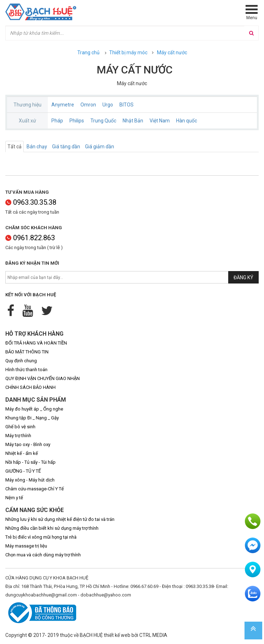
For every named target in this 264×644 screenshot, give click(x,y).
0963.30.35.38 (31, 202)
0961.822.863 (30, 238)
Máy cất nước (172, 53)
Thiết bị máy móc (128, 53)
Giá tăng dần (66, 147)
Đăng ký (243, 277)
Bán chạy (37, 147)
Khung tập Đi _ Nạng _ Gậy (32, 418)
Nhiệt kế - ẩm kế (22, 453)
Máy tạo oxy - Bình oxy (28, 444)
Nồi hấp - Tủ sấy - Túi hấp (30, 462)
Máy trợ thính (18, 436)
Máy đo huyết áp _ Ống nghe (34, 409)
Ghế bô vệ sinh (20, 427)
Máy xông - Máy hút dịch (30, 480)
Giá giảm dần (100, 147)
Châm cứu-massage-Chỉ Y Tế (35, 489)
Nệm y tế (14, 498)
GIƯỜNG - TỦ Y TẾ (23, 471)
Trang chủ (88, 53)
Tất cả (15, 147)
